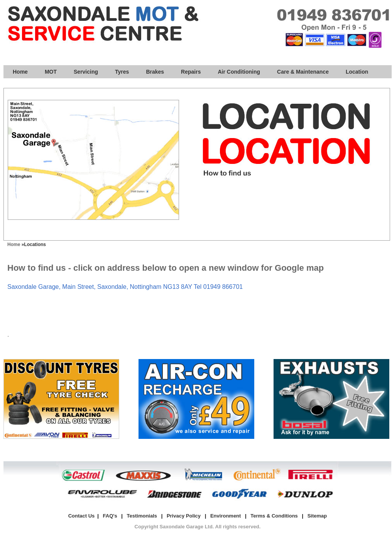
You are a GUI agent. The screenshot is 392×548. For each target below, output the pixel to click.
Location (357, 72)
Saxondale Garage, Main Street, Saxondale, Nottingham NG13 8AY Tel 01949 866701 (125, 287)
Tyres (122, 72)
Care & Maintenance (303, 72)
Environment (226, 516)
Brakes (155, 72)
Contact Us (82, 516)
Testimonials (142, 516)
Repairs (191, 72)
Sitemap (317, 516)
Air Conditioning (239, 72)
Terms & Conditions (274, 516)
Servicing (86, 72)
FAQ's (110, 516)
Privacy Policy (184, 516)
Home (20, 72)
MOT (51, 72)
